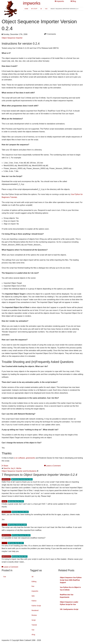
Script (34, 620)
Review (34, 615)
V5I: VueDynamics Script (69, 609)
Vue (46, 9)
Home (26, 9)
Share (5, 466)
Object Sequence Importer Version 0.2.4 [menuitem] (64, 9)
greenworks (31, 458)
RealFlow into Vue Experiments (67, 596)
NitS (33, 596)
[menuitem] (26, 9)
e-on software (19, 458)
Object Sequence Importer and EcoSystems (19, 471)
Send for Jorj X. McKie (12, 468)
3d (41, 9)
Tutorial (34, 625)
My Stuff (34, 9)
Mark (5, 525)
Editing (34, 582)
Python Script (36, 606)
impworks (32, 3)
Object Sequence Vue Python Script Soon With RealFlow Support (71, 580)
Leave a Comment (52, 466)
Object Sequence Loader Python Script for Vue (69, 603)
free (33, 586)
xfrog (33, 635)
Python (34, 601)
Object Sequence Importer (12, 38)
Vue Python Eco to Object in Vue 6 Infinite (70, 589)
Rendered (35, 610)
